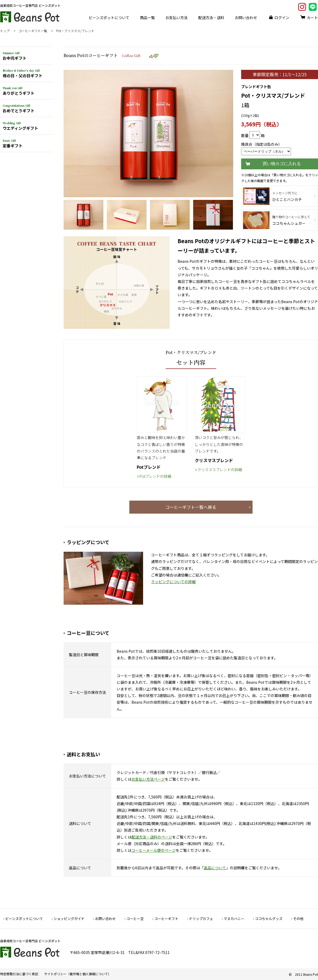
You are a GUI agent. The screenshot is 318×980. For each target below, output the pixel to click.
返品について (215, 868)
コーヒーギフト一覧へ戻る (191, 507)
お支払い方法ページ (148, 779)
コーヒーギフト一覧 (33, 31)
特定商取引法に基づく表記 (19, 974)
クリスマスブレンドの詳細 (220, 470)
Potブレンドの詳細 (155, 476)
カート (312, 18)
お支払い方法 (176, 18)
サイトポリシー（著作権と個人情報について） (78, 974)
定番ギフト (13, 143)
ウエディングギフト (20, 126)
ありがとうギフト (19, 91)
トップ (5, 31)
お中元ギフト (15, 56)
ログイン (282, 18)
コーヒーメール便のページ (154, 850)
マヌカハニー (234, 919)
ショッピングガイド (69, 919)
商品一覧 (147, 18)
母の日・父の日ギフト (23, 73)
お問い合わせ (246, 18)
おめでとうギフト (19, 108)
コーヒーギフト (166, 919)
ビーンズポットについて (109, 18)
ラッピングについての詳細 (173, 582)
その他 (298, 919)
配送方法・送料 (211, 18)
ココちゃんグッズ (269, 919)
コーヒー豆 (135, 919)
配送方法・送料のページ (152, 837)
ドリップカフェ (201, 919)
